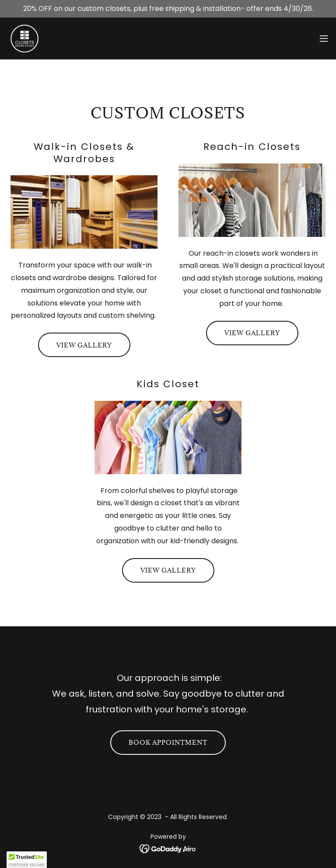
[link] (24, 38)
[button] (324, 38)
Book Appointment (168, 742)
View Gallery (84, 345)
